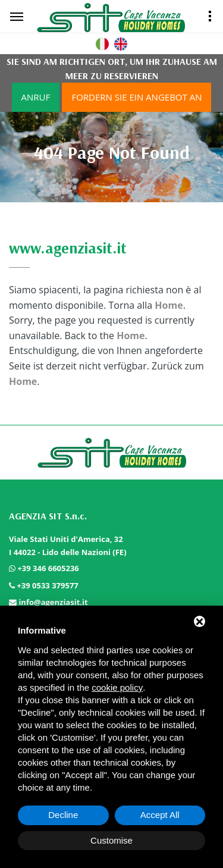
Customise (111, 840)
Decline (63, 815)
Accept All (160, 815)
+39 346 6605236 (48, 568)
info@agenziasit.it (53, 602)
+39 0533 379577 (47, 585)
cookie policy (117, 687)
